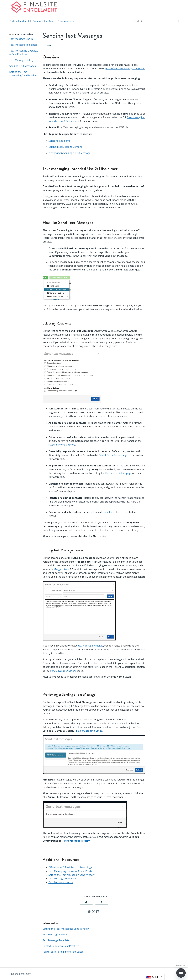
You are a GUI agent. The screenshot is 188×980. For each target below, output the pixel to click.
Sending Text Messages (23, 66)
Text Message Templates (23, 45)
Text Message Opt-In (21, 39)
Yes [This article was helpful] (86, 902)
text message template (91, 646)
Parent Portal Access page (113, 455)
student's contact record (62, 445)
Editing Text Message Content (65, 147)
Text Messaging (66, 21)
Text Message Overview (63, 671)
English (155, 977)
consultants (109, 512)
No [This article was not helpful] (102, 902)
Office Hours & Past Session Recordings (70, 867)
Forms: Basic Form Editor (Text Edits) (63, 952)
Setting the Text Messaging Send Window (23, 74)
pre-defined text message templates (125, 68)
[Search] (157, 21)
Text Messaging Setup (89, 731)
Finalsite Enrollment (19, 21)
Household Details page (119, 473)
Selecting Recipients (59, 141)
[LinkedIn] (98, 912)
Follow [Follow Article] (48, 46)
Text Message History (22, 60)
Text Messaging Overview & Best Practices (24, 52)
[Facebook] (89, 912)
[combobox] (155, 977)
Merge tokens (62, 569)
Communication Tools (44, 21)
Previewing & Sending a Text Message (69, 153)
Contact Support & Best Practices (61, 946)
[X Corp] (93, 912)
